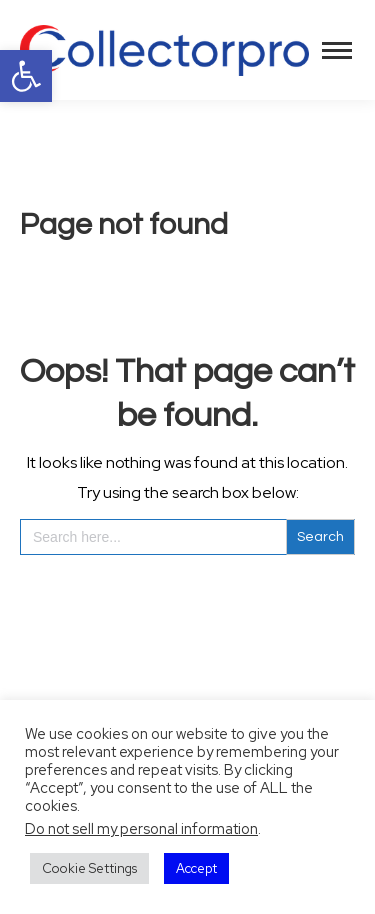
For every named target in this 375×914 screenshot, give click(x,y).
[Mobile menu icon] (337, 50)
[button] (26, 76)
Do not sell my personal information (141, 828)
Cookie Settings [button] (89, 868)
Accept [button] (196, 868)
